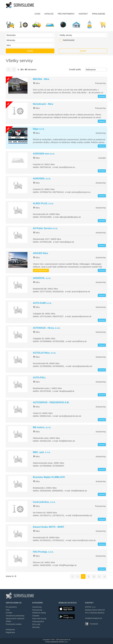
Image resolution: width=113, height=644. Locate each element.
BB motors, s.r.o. (42, 427)
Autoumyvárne (38, 621)
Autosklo (102, 158)
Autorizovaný (64, 40)
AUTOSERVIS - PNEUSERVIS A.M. (51, 402)
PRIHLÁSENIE (99, 14)
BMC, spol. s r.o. (42, 452)
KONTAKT (83, 14)
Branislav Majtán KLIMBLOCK (49, 477)
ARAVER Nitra (41, 253)
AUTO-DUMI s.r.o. (42, 303)
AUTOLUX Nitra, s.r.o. (45, 353)
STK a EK (36, 624)
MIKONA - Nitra (41, 79)
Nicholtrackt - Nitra (43, 104)
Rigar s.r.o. (39, 129)
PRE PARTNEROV (66, 14)
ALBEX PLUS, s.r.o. (43, 203)
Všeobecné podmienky (15, 616)
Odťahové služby (39, 613)
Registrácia (10, 632)
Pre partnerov (11, 607)
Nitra (36, 83)
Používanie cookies (14, 624)
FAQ (8, 610)
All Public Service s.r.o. (45, 228)
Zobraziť (102, 96)
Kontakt (9, 613)
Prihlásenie (10, 630)
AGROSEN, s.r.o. (42, 179)
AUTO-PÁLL (39, 378)
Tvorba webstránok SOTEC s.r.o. (56, 642)
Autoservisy (101, 133)
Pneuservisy (100, 83)
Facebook (94, 624)
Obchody (36, 627)
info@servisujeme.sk (94, 618)
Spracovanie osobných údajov (15, 620)
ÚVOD (37, 14)
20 (22, 69)
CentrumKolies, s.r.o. (44, 502)
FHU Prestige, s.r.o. (43, 552)
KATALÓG (49, 14)
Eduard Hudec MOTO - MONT (49, 527)
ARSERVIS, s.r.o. (42, 278)
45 (26, 69)
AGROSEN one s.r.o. (44, 154)
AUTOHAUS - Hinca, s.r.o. (47, 328)
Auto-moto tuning (39, 618)
